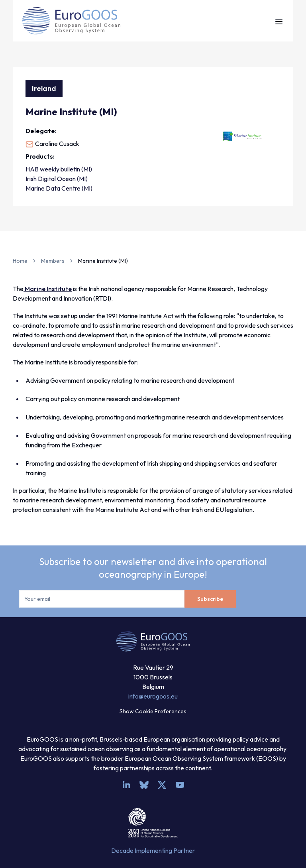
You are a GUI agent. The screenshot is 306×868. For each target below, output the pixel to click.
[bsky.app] (144, 785)
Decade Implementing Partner (153, 850)
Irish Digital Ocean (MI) (57, 179)
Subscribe (210, 599)
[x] (162, 785)
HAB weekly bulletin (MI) (59, 169)
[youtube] (180, 785)
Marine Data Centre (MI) (59, 188)
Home (20, 261)
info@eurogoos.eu (153, 696)
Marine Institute (48, 289)
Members (53, 261)
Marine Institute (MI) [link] (103, 261)
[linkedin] (126, 785)
